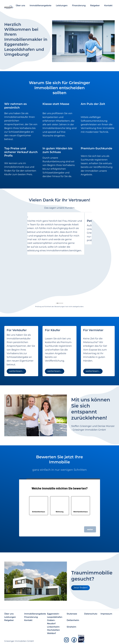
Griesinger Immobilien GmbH (19, 641)
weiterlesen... (16, 371)
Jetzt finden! (80, 588)
